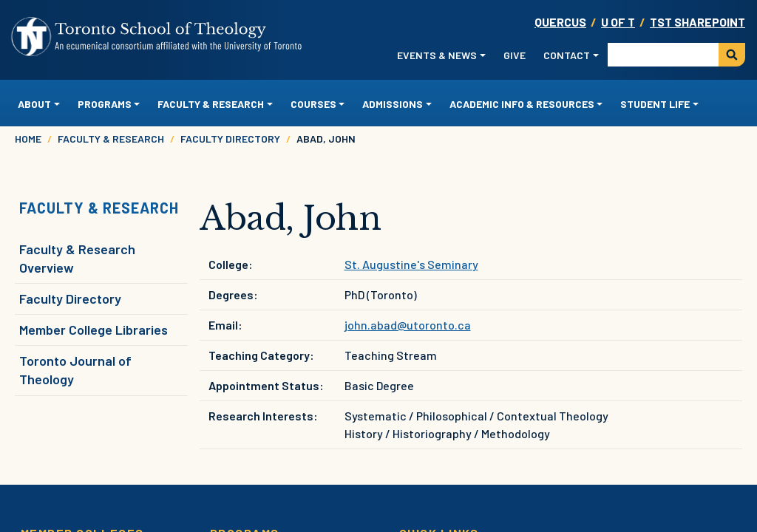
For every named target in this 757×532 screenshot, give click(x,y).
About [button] (34, 104)
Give (515, 55)
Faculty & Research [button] (211, 104)
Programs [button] (105, 104)
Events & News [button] (437, 55)
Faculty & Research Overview (77, 258)
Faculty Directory (230, 139)
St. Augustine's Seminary (411, 264)
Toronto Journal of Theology (75, 370)
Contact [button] (567, 55)
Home (28, 139)
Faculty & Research (111, 139)
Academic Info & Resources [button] (522, 104)
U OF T (618, 22)
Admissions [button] (393, 104)
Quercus (560, 22)
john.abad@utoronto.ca (408, 325)
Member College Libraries (94, 330)
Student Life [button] (655, 104)
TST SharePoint (697, 22)
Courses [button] (313, 104)
